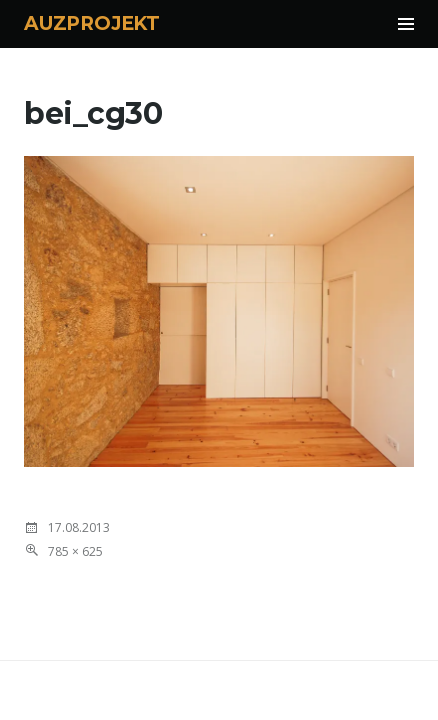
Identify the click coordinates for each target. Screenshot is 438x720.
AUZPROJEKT (92, 23)
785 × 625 (75, 551)
